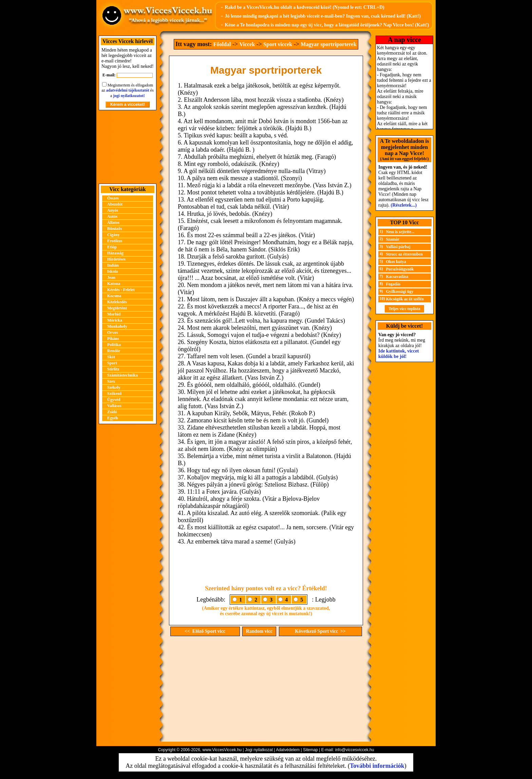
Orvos (112, 332)
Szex (111, 381)
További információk (377, 766)
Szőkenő (115, 394)
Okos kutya (396, 262)
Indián (113, 265)
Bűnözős (115, 229)
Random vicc (259, 631)
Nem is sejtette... (400, 232)
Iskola (112, 271)
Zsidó (112, 412)
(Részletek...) (404, 205)
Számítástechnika (122, 375)
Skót (111, 357)
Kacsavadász (397, 277)
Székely (114, 387)
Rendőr (114, 351)
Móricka (115, 320)
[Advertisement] (128, 147)
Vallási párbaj (398, 247)
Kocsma (114, 296)
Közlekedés (117, 302)
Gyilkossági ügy (400, 291)
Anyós (113, 210)
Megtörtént (117, 308)
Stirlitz (113, 369)
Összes (113, 198)
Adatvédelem (288, 750)
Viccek (247, 44)
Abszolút (115, 204)
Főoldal (222, 44)
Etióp (112, 247)
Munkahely (117, 326)
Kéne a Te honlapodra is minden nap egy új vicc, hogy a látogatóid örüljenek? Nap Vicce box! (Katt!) (327, 25)
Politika (114, 345)
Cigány (113, 235)
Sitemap (310, 750)
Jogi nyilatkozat (259, 750)
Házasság (115, 253)
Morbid (114, 314)
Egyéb (113, 418)
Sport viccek (278, 44)
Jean (111, 278)
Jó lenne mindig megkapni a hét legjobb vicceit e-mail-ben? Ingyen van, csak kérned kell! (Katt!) (323, 16)
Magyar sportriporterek (328, 44)
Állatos (113, 223)
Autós (112, 216)
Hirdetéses (116, 259)
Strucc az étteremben (404, 254)
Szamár (393, 239)
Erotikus (115, 241)
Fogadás (393, 284)
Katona (114, 284)
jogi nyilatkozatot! (129, 96)
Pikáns (113, 339)
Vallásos (114, 406)
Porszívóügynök (400, 269)
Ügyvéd (114, 400)
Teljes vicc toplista (404, 309)
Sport (112, 363)
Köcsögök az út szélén (405, 299)
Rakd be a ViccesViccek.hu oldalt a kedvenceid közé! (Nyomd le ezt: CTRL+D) (304, 7)
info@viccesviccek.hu (354, 750)
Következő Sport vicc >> (320, 631)
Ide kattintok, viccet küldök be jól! (398, 354)
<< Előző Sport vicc (205, 631)
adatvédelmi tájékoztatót (128, 90)
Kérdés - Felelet (121, 290)
